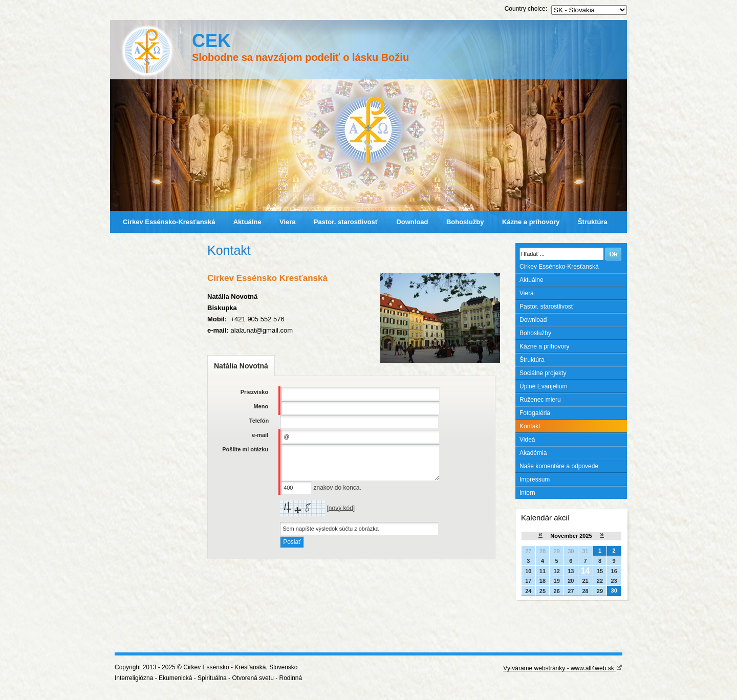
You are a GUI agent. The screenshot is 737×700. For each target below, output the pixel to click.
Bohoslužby (465, 222)
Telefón (259, 421)
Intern (527, 493)
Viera (288, 222)
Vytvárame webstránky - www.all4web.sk (563, 668)
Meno (261, 406)
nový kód (341, 508)
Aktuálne (247, 222)
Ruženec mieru (540, 400)
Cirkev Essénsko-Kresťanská (169, 222)
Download (412, 222)
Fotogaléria (535, 413)
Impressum (535, 479)
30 (614, 590)
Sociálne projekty (543, 373)
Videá (527, 440)
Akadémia (533, 453)
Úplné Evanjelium (543, 386)
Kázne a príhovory (531, 222)
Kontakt (530, 426)
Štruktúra (593, 222)
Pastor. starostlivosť (346, 222)
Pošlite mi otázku (245, 449)
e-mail (260, 435)
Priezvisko (254, 392)
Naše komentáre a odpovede (559, 466)
